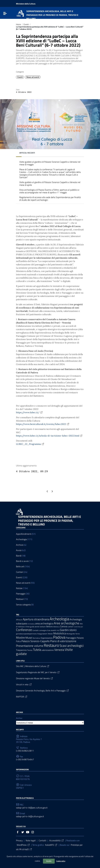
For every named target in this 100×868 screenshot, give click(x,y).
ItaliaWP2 (51, 845)
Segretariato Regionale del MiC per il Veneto (38, 672)
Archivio (20, 545)
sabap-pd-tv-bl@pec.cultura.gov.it (32, 808)
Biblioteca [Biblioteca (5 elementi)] (56, 627)
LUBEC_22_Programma (30, 444)
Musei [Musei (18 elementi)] (29, 638)
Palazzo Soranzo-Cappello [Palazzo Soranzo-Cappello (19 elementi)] (35, 641)
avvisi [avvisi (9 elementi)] (37, 626)
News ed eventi (33, 77)
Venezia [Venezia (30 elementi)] (59, 650)
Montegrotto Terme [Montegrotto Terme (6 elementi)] (73, 634)
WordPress (23, 845)
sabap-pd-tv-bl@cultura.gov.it (30, 816)
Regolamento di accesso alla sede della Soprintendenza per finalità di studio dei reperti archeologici (50, 199)
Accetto (49, 861)
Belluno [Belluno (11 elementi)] (50, 626)
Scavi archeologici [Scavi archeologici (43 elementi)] (72, 645)
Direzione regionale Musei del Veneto (35, 678)
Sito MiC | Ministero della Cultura (33, 666)
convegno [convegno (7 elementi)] (43, 630)
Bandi (19, 556)
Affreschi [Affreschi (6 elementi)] (19, 620)
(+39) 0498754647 (25, 759)
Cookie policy (61, 861)
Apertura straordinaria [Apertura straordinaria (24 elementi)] (36, 619)
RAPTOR (22, 697)
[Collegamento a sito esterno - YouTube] (28, 832)
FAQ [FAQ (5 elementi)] (58, 630)
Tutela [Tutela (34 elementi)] (37, 650)
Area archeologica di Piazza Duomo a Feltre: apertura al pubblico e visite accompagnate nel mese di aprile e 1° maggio (49, 191)
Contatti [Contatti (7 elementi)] (36, 630)
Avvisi (19, 550)
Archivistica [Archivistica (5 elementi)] (31, 624)
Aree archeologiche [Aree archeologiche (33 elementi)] (67, 623)
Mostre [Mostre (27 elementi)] (20, 637)
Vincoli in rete (24, 684)
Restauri (20, 599)
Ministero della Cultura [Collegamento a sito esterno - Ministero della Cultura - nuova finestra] (26, 4)
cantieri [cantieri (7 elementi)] (71, 627)
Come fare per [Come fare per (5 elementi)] (78, 627)
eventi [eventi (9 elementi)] (53, 630)
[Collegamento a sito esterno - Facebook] (18, 832)
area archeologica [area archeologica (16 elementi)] (44, 623)
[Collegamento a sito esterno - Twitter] (23, 832)
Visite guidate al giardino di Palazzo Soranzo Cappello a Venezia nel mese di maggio (50, 163)
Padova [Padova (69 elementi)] (59, 637)
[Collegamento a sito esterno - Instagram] (33, 832)
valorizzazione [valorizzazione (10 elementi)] (48, 650)
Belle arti (20, 566)
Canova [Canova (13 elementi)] (64, 626)
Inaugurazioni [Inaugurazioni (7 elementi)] (42, 634)
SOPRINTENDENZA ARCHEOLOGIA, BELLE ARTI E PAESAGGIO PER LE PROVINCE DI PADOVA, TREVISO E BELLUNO (50, 521)
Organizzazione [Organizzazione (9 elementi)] (47, 638)
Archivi (19, 718)
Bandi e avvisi (22, 561)
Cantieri (20, 572)
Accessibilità (57, 840)
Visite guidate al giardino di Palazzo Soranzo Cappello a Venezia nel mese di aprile (50, 183)
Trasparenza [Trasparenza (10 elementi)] (21, 650)
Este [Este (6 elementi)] (49, 630)
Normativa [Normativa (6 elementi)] (36, 638)
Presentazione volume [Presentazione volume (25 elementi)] (30, 646)
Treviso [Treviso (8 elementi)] (30, 650)
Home (18, 24)
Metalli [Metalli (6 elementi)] (50, 634)
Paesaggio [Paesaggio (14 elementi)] (71, 638)
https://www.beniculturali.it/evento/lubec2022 (43, 424)
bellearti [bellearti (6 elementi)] (43, 627)
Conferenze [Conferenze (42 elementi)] (24, 630)
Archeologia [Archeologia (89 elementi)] (59, 619)
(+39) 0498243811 (25, 751)
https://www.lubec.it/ (29, 412)
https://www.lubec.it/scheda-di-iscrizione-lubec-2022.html (49, 436)
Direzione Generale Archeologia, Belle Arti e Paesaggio (43, 691)
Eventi (26, 24)
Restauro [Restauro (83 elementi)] (51, 645)
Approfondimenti (24, 534)
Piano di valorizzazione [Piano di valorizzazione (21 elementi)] (63, 641)
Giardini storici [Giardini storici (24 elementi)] (68, 630)
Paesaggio (21, 594)
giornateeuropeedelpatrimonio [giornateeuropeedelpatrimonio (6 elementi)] (26, 634)
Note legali (31, 840)
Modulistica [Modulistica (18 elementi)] (60, 633)
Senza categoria (23, 605)
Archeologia (21, 539)
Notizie (19, 588)
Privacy (19, 840)
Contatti (42, 840)
